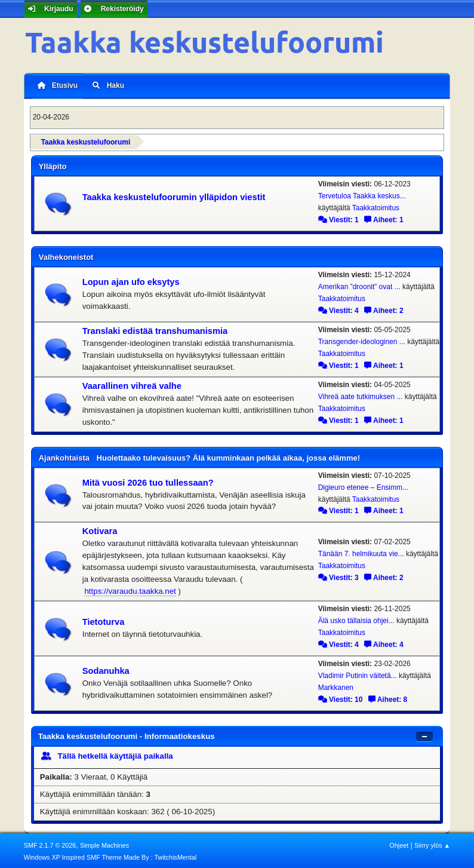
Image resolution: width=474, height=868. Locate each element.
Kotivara (100, 530)
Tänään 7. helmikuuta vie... (361, 552)
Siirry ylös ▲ (432, 844)
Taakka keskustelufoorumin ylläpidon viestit (174, 195)
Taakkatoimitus (376, 206)
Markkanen (336, 686)
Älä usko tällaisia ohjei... (356, 619)
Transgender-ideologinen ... (362, 340)
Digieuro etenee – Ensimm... (363, 486)
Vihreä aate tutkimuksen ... (361, 395)
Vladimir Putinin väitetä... (358, 674)
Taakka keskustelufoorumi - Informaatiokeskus (127, 734)
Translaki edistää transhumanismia (155, 329)
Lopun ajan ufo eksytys (131, 280)
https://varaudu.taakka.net (130, 589)
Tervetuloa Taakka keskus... (362, 194)
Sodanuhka (106, 669)
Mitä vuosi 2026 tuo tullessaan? (148, 481)
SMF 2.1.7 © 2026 (50, 844)
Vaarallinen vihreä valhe (132, 384)
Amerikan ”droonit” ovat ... (359, 285)
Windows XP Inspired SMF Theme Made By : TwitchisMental (110, 855)
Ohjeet (399, 844)
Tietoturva (104, 620)
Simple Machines (104, 844)
